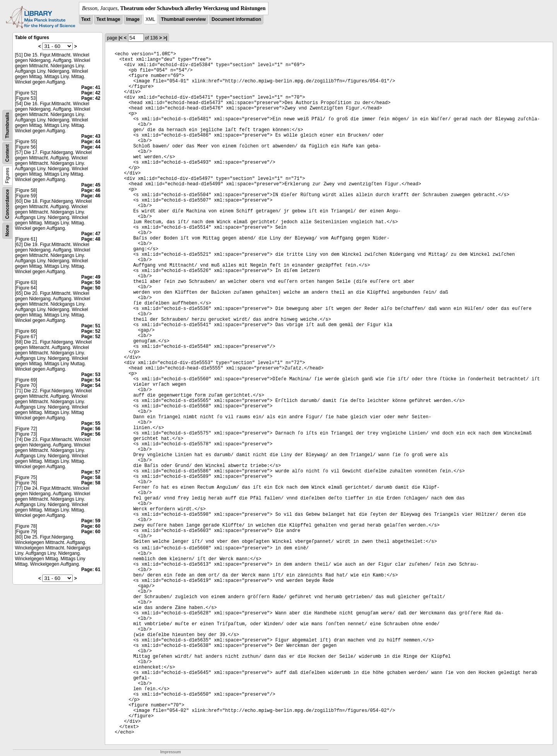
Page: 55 (91, 423)
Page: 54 (91, 380)
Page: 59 (91, 521)
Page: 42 (91, 93)
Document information (236, 19)
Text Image (108, 19)
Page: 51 (91, 326)
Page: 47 (91, 234)
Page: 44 (91, 142)
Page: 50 (91, 282)
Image (133, 19)
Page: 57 (91, 472)
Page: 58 (91, 477)
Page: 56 (91, 429)
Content (7, 153)
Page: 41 (91, 87)
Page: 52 (91, 331)
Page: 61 (91, 570)
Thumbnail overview (183, 19)
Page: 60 (91, 526)
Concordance (7, 204)
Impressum (170, 752)
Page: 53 (91, 375)
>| (165, 38)
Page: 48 (91, 239)
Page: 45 (91, 185)
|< (120, 38)
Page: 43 (91, 136)
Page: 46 (91, 190)
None (7, 231)
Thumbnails (7, 125)
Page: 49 (91, 277)
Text (86, 19)
